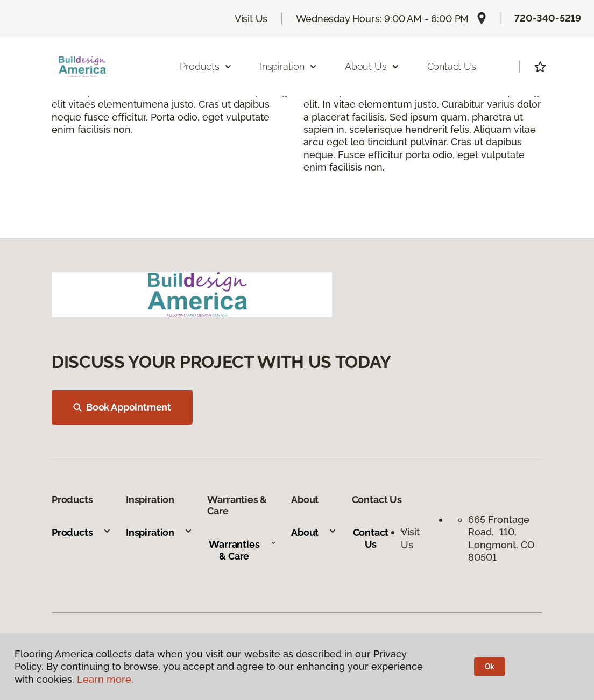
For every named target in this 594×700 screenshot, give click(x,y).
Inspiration (159, 532)
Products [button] (206, 66)
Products (82, 532)
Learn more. (105, 679)
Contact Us (452, 66)
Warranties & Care (242, 550)
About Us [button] (372, 66)
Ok (490, 667)
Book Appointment (122, 407)
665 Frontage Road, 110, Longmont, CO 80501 (501, 538)
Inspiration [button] (289, 66)
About (314, 532)
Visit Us (251, 19)
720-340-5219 (548, 18)
